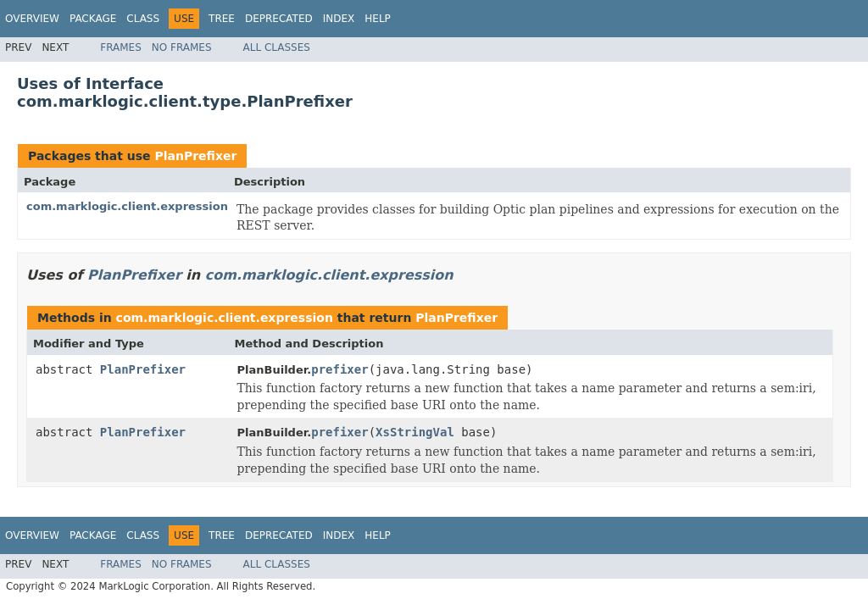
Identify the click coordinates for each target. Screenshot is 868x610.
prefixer (339, 369)
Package (93, 19)
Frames (121, 47)
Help (378, 19)
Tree (222, 19)
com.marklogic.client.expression (127, 206)
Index (339, 19)
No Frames (182, 47)
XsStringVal (415, 432)
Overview (32, 19)
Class (143, 19)
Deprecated (279, 19)
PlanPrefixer (195, 156)
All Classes (277, 47)
